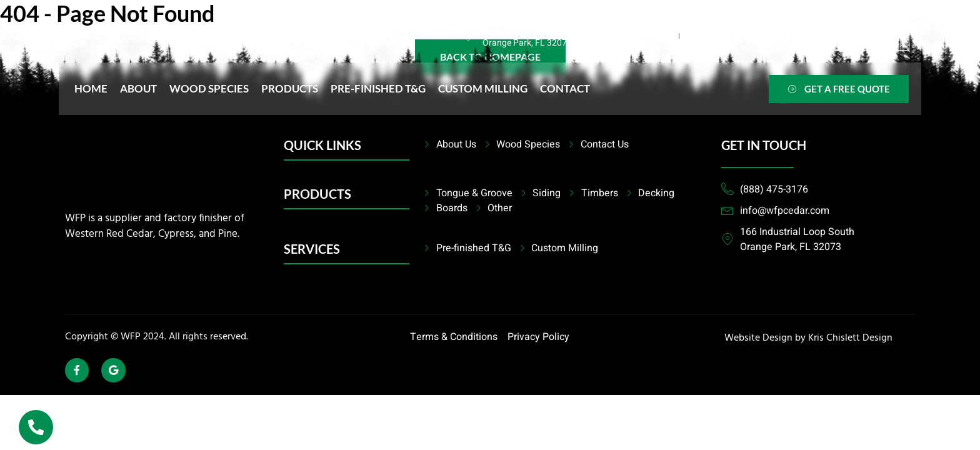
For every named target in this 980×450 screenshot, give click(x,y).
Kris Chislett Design (850, 338)
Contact (565, 88)
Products (290, 88)
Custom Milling (483, 88)
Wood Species (209, 88)
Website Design (758, 338)
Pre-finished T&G (378, 88)
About (138, 88)
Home (91, 88)
